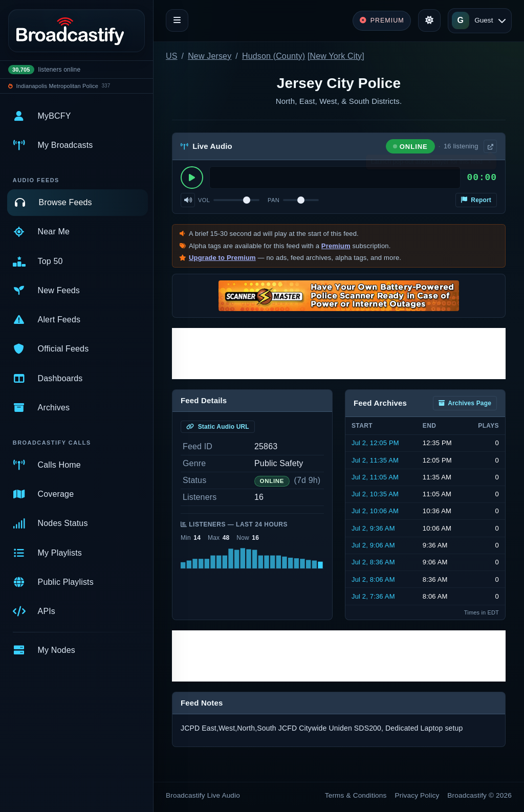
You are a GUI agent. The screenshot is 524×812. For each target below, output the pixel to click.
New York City (336, 56)
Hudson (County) (274, 56)
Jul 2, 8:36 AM (373, 562)
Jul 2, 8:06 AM (373, 579)
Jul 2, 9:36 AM (373, 528)
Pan (274, 200)
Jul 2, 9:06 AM (373, 545)
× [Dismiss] (489, 164)
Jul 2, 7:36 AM (373, 596)
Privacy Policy (417, 795)
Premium (336, 246)
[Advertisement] (339, 354)
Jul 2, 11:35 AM (375, 460)
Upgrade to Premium (222, 258)
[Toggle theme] (429, 20)
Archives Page (465, 403)
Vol (204, 200)
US (172, 56)
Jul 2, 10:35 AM (375, 494)
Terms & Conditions (356, 795)
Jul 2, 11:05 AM (375, 477)
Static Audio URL (218, 427)
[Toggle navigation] (177, 20)
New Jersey (210, 56)
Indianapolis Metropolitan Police (57, 86)
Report (476, 200)
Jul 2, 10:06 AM (375, 511)
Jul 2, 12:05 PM (375, 443)
